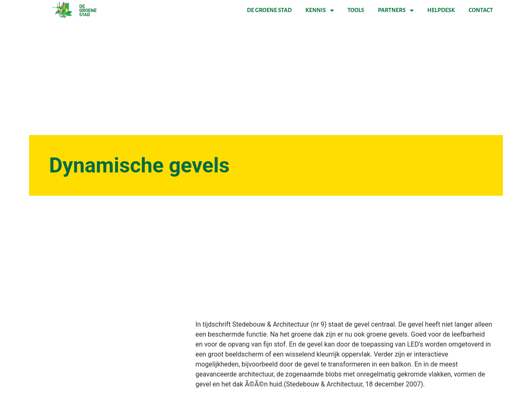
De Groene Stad (269, 10)
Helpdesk (441, 10)
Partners (396, 10)
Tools (356, 10)
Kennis (320, 10)
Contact (481, 10)
